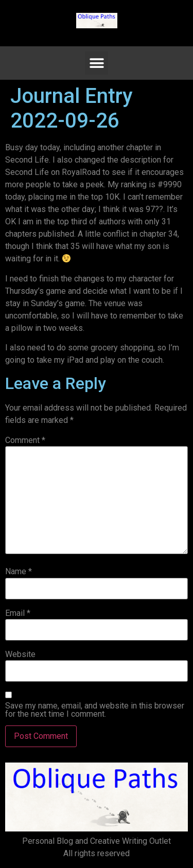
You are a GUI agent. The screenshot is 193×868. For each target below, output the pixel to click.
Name (19, 572)
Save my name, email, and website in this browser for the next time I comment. (95, 710)
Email (18, 613)
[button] (97, 63)
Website (20, 654)
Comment (25, 440)
